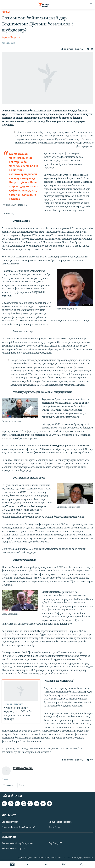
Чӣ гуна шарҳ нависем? (61, 822)
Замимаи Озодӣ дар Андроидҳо (17, 843)
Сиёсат (6, 12)
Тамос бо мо (55, 827)
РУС (64, 865)
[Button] (72, 49)
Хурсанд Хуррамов (11, 37)
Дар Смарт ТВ (55, 843)
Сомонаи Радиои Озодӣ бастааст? (18, 827)
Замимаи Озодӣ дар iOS (14, 849)
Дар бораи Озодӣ (10, 822)
